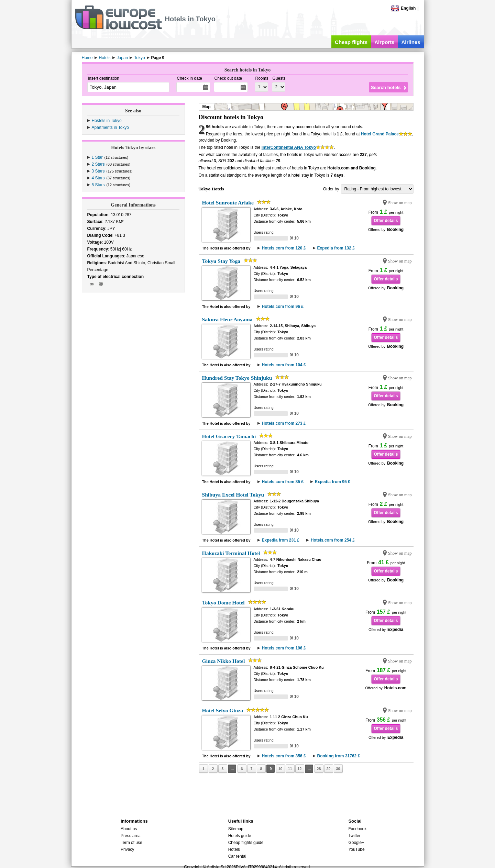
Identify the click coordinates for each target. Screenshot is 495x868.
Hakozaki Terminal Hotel (231, 553)
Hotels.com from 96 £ (283, 307)
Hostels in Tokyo (107, 121)
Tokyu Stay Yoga (221, 261)
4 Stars (98, 178)
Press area (131, 836)
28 (319, 769)
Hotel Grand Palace (380, 134)
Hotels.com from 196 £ (284, 648)
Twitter (354, 836)
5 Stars (98, 185)
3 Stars (98, 171)
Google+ (356, 843)
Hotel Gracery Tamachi (229, 436)
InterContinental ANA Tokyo (289, 147)
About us (129, 829)
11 (290, 769)
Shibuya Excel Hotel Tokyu (233, 495)
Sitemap (236, 829)
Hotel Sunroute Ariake (228, 203)
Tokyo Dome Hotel (223, 603)
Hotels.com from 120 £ (284, 248)
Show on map (400, 203)
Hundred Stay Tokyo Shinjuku (237, 378)
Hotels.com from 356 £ (284, 756)
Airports (384, 42)
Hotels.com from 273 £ (284, 423)
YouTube (356, 849)
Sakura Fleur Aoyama (227, 319)
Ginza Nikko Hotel (224, 661)
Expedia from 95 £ (333, 482)
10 (280, 769)
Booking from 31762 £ (339, 756)
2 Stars (98, 164)
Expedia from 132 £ (336, 248)
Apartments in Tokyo (111, 127)
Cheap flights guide (246, 843)
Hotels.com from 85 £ (283, 482)
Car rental (237, 856)
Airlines (411, 42)
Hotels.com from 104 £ (284, 365)
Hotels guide (240, 836)
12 (299, 769)
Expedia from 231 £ (281, 540)
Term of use (131, 843)
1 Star (97, 157)
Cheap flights (351, 42)
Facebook (357, 829)
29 (328, 769)
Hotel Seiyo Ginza (223, 710)
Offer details (386, 221)
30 (338, 769)
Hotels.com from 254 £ (333, 540)
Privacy (127, 849)
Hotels (234, 849)
